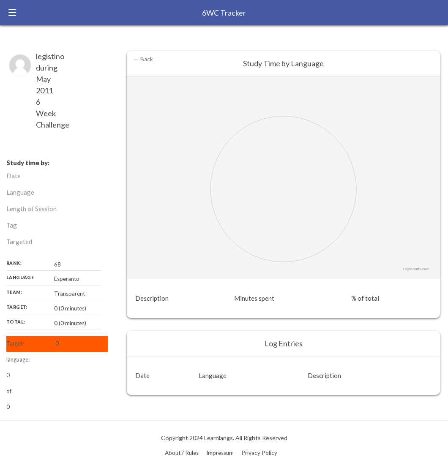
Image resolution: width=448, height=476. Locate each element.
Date (14, 176)
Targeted (19, 242)
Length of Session (31, 209)
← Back (143, 59)
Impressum (220, 453)
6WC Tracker (224, 13)
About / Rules (182, 453)
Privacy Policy (259, 453)
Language (20, 192)
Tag (12, 225)
